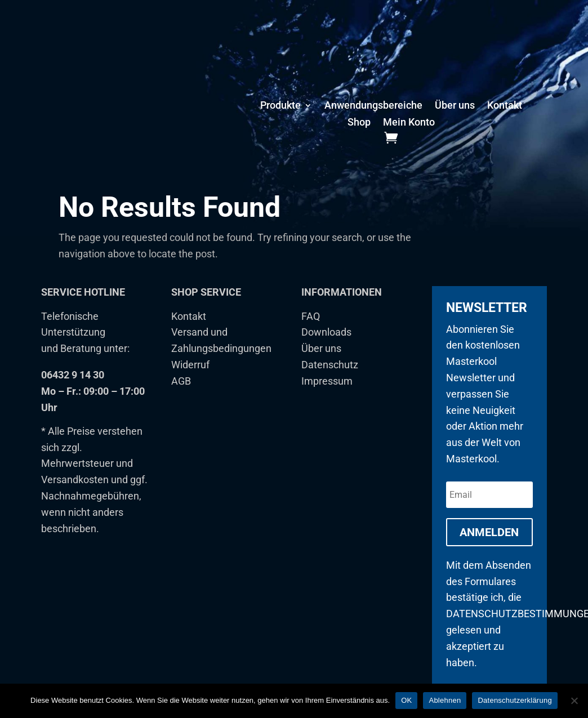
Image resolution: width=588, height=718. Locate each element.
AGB (181, 393)
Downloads (326, 345)
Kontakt (505, 106)
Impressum (327, 393)
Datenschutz (330, 377)
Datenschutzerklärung (514, 700)
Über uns (455, 106)
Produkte (280, 106)
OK (406, 700)
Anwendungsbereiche (373, 106)
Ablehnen (445, 700)
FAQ (311, 329)
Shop (359, 123)
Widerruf (190, 377)
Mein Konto (409, 123)
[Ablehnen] (574, 701)
